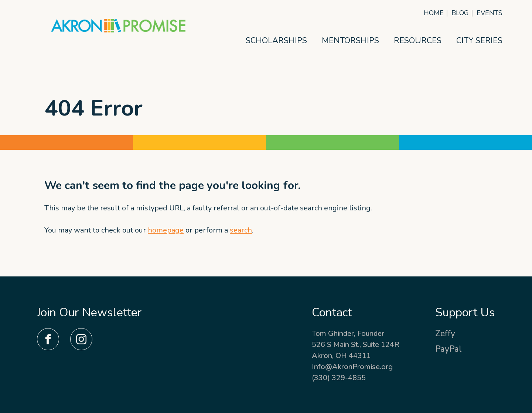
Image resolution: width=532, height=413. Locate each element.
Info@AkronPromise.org (352, 367)
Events (490, 13)
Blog (460, 13)
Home (434, 13)
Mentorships (350, 41)
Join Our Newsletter (89, 312)
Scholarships (276, 41)
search (241, 230)
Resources (418, 41)
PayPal (449, 349)
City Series (479, 41)
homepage (166, 230)
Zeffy (445, 333)
